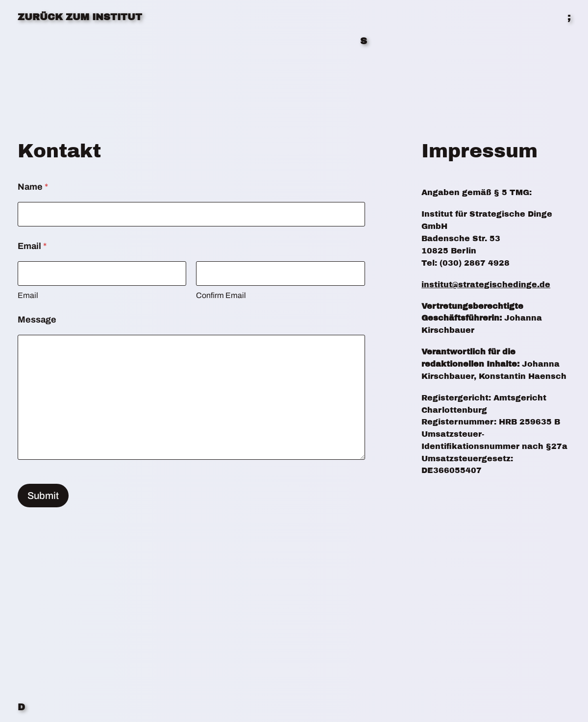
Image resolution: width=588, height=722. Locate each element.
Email (28, 295)
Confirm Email (221, 295)
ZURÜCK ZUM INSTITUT (80, 17)
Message (37, 320)
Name (33, 187)
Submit (43, 496)
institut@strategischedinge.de (486, 285)
